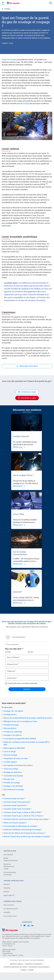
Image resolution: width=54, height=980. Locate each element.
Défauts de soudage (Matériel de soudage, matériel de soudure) (28, 718)
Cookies (23, 970)
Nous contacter (9, 905)
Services (6, 892)
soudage (26, 104)
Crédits (31, 970)
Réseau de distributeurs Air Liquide (9, 866)
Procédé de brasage (11, 725)
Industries (7, 888)
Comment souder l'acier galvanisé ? (17, 802)
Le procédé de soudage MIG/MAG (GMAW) (20, 739)
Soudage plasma (10, 714)
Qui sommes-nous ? (10, 916)
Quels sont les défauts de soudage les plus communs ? (24, 833)
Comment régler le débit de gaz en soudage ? (21, 826)
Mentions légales (16, 964)
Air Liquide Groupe (11, 909)
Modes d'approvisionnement (11, 859)
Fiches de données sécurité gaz (10, 873)
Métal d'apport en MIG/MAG (14, 748)
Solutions (7, 884)
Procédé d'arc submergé (13, 732)
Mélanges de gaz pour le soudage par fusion (20, 721)
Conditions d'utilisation (34, 964)
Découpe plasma (10, 728)
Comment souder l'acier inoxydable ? (17, 809)
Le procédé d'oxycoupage (13, 776)
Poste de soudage (10, 755)
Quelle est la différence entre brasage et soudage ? (23, 830)
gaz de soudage (10, 60)
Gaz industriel (8, 855)
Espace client (9, 895)
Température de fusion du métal (16, 758)
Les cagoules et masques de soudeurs (18, 765)
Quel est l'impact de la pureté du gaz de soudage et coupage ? (27, 836)
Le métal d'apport (10, 762)
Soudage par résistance (12, 772)
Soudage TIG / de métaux (13, 711)
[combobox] (51, 3)
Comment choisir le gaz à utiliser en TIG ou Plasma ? (24, 816)
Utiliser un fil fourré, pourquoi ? (15, 823)
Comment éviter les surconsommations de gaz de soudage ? (26, 819)
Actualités (7, 912)
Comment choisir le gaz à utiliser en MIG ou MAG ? (23, 812)
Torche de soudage (11, 769)
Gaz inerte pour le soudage (14, 790)
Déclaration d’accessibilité (39, 967)
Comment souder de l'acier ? (14, 799)
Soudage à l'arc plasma (12, 735)
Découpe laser (9, 779)
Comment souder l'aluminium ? (15, 805)
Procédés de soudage (12, 783)
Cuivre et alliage (10, 752)
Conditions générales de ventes (15, 967)
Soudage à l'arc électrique (13, 786)
